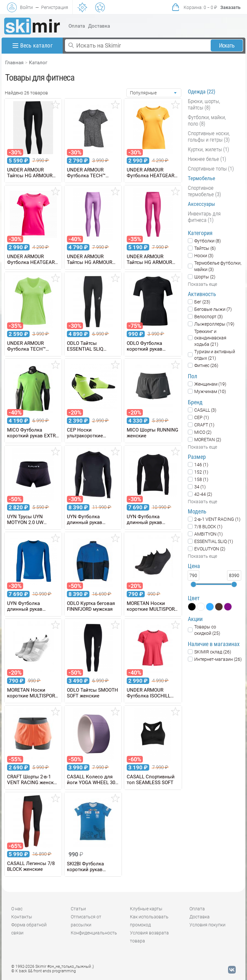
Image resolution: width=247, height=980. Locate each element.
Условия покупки (207, 925)
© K (44, 971)
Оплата (77, 26)
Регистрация (55, 7)
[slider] (193, 584)
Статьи (78, 909)
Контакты (22, 917)
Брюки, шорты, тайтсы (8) (204, 104)
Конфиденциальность (94, 933)
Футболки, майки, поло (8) (207, 120)
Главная (14, 63)
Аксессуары (201, 204)
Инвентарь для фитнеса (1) (204, 217)
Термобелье (201, 178)
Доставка (99, 26)
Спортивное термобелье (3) (204, 191)
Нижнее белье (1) (207, 159)
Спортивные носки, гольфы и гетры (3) (209, 136)
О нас (17, 909)
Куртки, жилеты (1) (208, 149)
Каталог (38, 63)
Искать (227, 45)
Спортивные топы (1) (211, 169)
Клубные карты (146, 909)
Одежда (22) (201, 92)
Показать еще (202, 284)
